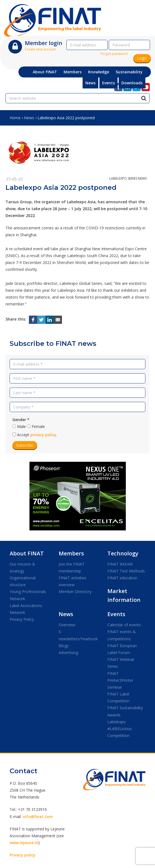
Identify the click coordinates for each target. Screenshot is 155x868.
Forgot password (114, 54)
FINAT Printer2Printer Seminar (120, 680)
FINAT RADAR (120, 564)
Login (142, 58)
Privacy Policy (22, 619)
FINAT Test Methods (126, 571)
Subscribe (25, 445)
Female (38, 426)
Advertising (68, 653)
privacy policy (43, 435)
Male (21, 426)
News (29, 118)
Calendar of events (124, 625)
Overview (67, 625)
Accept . (37, 435)
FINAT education (122, 578)
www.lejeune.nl (24, 843)
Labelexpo (117, 722)
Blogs (64, 646)
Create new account (40, 49)
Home (15, 118)
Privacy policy (23, 855)
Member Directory (75, 592)
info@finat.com (38, 816)
